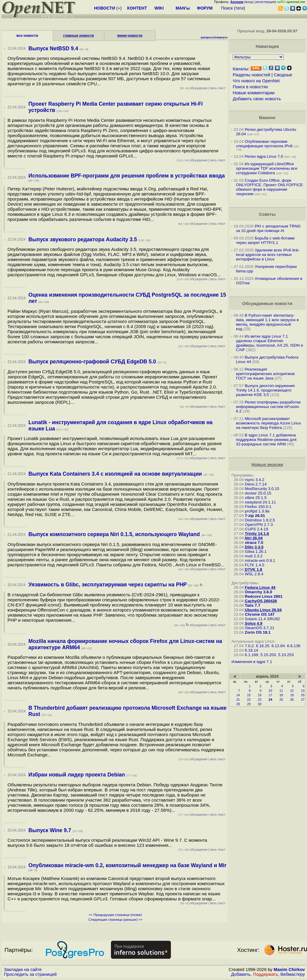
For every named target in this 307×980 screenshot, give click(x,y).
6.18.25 (263, 646)
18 (281, 695)
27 (303, 700)
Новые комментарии (254, 93)
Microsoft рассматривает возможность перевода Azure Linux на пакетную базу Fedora (268, 423)
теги (239, 8)
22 (249, 700)
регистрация (265, 2)
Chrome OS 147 (260, 614)
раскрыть (208, 37)
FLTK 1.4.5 (255, 565)
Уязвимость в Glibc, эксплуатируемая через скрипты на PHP (108, 585)
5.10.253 (286, 655)
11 (281, 691)
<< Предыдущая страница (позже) (115, 915)
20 (303, 695)
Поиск (227, 8)
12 (292, 691)
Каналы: (241, 69)
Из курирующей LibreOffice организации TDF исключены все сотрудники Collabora (267, 168)
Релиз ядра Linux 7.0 (264, 156)
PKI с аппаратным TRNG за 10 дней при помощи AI (268, 228)
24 (270, 700)
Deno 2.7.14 (256, 484)
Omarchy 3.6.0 (259, 592)
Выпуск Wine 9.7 (50, 830)
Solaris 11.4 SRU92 (262, 619)
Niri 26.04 (254, 538)
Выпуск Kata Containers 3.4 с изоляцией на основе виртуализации (116, 474)
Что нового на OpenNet (256, 81)
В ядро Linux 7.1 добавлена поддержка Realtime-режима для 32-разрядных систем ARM (266, 440)
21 (238, 700)
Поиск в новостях (250, 87)
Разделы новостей (251, 75)
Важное (267, 118)
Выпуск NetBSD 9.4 (53, 48)
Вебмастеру (293, 974)
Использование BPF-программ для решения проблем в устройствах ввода (127, 176)
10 (270, 691)
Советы (267, 214)
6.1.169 (252, 655)
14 (238, 695)
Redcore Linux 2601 (264, 596)
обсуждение (194, 88)
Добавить (241, 974)
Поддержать (266, 974)
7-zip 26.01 (255, 516)
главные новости (79, 36)
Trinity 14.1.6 (257, 534)
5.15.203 (268, 655)
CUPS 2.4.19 (257, 529)
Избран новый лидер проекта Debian (77, 775)
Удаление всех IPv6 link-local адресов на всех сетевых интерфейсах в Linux (268, 255)
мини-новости (130, 36)
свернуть (221, 37)
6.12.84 (278, 646)
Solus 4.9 (254, 623)
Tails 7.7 (253, 605)
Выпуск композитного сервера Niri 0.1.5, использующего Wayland (115, 534)
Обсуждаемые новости (267, 304)
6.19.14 (252, 650)
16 (260, 695)
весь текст (218, 88)
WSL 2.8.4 (254, 574)
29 (249, 704)
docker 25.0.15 (258, 493)
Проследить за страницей (30, 974)
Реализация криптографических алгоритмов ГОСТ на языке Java (265, 374)
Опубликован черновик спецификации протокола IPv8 (264, 144)
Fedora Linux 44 (260, 587)
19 (292, 695)
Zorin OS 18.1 (258, 632)
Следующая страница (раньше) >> (115, 920)
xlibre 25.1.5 (256, 498)
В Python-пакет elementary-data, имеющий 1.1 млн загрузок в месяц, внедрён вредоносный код (267, 322)
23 (260, 700)
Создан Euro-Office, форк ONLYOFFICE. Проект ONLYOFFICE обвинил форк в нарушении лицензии (269, 187)
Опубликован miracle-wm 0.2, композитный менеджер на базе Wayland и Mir (128, 865)
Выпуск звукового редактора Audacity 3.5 (83, 239)
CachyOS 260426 (261, 601)
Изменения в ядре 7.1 (252, 662)
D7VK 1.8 (254, 569)
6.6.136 (294, 646)
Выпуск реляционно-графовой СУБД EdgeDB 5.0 (93, 362)
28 (238, 704)
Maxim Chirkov (289, 970)
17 (270, 695)
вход (249, 2)
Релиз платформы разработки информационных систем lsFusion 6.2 (268, 407)
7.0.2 (249, 646)
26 (292, 700)
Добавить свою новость (257, 99)
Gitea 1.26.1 (256, 552)
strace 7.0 (254, 543)
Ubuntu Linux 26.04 (263, 610)
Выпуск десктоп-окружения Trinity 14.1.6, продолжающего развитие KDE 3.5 (265, 390)
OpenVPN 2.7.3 (259, 525)
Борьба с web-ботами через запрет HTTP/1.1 (265, 240)
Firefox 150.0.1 (258, 507)
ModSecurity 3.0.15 (262, 489)
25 (281, 700)
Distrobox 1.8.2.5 (260, 520)
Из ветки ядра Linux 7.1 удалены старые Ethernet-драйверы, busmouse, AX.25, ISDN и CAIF (270, 343)
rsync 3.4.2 (255, 480)
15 (249, 695)
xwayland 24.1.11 (261, 502)
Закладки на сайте (23, 970)
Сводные (283, 75)
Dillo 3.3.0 (254, 547)
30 (260, 704)
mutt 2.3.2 (254, 556)
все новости (27, 36)
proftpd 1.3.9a (257, 511)
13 (303, 691)
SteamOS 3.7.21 (260, 628)
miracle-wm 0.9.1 (260, 560)
